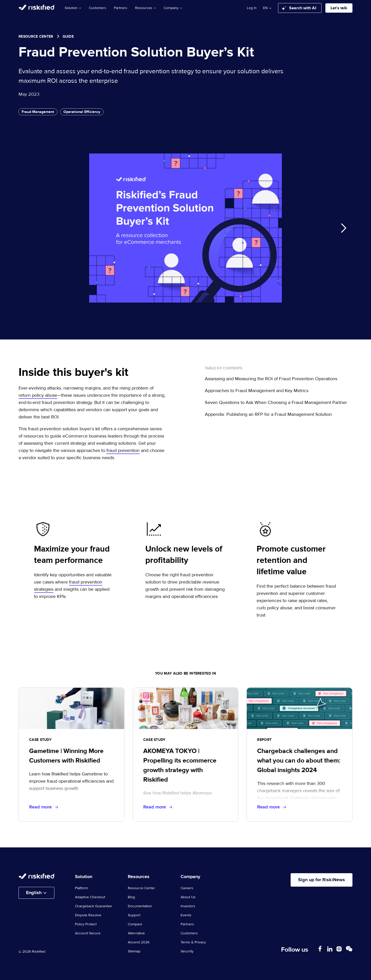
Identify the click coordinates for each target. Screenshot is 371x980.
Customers (98, 8)
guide (68, 37)
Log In (252, 8)
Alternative (136, 933)
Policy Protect (86, 924)
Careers (187, 888)
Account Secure (88, 933)
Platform (81, 888)
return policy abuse (38, 395)
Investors (188, 906)
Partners (121, 8)
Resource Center (36, 37)
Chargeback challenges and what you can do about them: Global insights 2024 (299, 761)
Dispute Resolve (88, 915)
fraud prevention (123, 451)
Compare (135, 924)
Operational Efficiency (82, 112)
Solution (73, 8)
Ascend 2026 (139, 942)
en (265, 8)
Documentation (140, 906)
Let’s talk (339, 8)
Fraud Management (38, 112)
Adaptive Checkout (90, 897)
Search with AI (299, 8)
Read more (44, 807)
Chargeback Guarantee (93, 906)
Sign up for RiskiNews (321, 880)
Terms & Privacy (193, 942)
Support (134, 915)
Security (187, 951)
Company (173, 8)
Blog (131, 897)
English (34, 893)
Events (186, 915)
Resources (145, 8)
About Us (188, 897)
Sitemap (134, 951)
